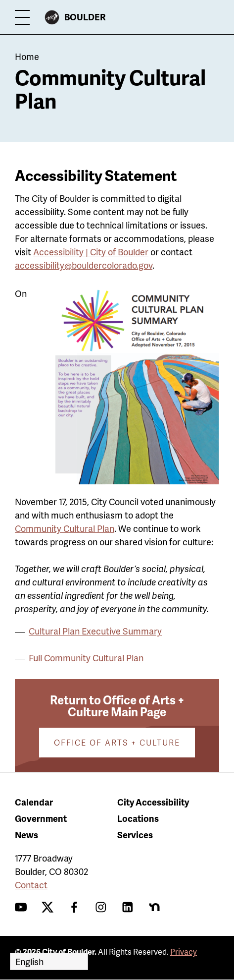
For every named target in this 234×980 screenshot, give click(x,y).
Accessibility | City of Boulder (91, 252)
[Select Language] (49, 961)
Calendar (34, 802)
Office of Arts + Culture (117, 742)
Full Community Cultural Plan (86, 658)
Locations (138, 818)
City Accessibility (153, 802)
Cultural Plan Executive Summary (95, 631)
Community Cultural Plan (65, 528)
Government (41, 818)
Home (27, 56)
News (26, 835)
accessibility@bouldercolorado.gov (84, 265)
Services (135, 835)
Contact (31, 885)
